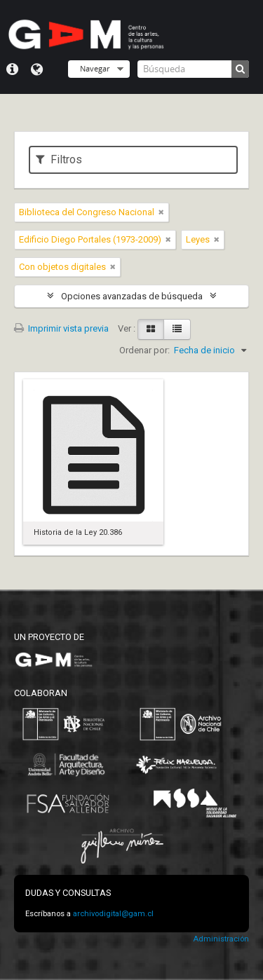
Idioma (37, 69)
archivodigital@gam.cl (113, 914)
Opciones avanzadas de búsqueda (132, 296)
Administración (221, 939)
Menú (12, 69)
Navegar (95, 68)
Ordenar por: (144, 350)
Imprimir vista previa (61, 328)
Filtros (59, 159)
